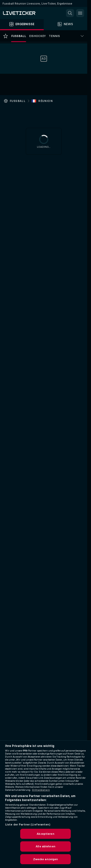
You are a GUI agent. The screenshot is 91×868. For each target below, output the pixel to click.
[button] (70, 13)
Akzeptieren (45, 834)
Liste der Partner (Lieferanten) (28, 824)
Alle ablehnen (45, 846)
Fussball (17, 101)
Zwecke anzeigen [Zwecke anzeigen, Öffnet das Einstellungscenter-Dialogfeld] (46, 859)
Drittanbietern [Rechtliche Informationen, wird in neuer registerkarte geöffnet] (41, 790)
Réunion (45, 101)
